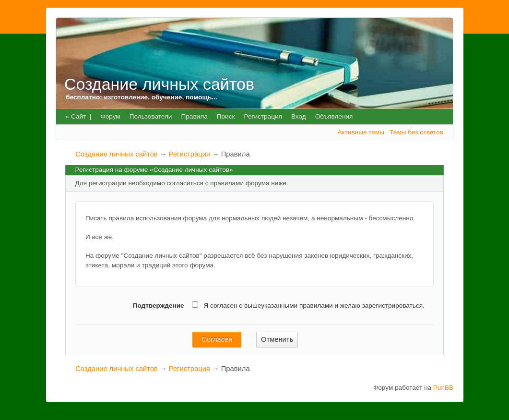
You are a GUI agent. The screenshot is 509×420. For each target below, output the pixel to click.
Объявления (334, 116)
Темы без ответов (416, 132)
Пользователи (151, 116)
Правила (195, 116)
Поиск (226, 116)
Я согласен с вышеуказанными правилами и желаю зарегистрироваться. (305, 306)
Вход (299, 116)
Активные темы (361, 132)
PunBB (443, 388)
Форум (110, 116)
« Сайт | (79, 116)
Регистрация (263, 116)
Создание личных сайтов (159, 84)
